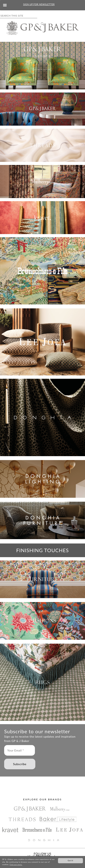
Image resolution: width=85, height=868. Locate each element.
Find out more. (16, 865)
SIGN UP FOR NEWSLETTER (39, 4)
